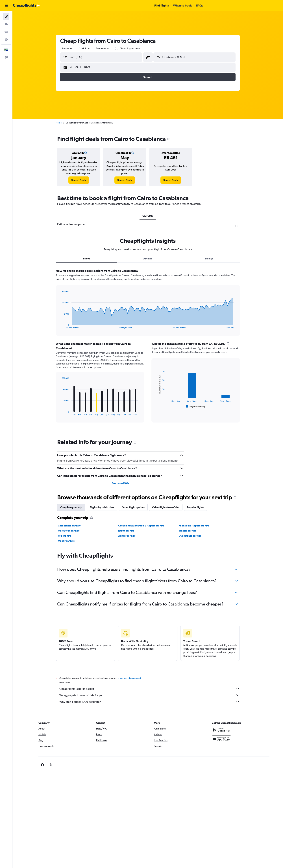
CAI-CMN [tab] (148, 216)
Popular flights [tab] (195, 507)
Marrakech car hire (69, 531)
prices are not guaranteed (129, 678)
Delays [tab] (209, 259)
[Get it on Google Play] (221, 730)
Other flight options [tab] (133, 507)
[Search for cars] (6, 32)
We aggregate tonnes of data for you (150, 695)
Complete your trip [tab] (71, 507)
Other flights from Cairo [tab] (166, 507)
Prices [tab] (86, 259)
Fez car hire (65, 536)
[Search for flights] (6, 17)
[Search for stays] (6, 24)
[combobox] (67, 48)
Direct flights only (130, 48)
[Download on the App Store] (221, 739)
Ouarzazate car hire (190, 536)
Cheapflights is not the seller (150, 689)
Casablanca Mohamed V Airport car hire (141, 526)
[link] (79, 180)
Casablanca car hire (69, 526)
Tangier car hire (188, 531)
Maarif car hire (66, 541)
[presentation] (169, 139)
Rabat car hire (126, 531)
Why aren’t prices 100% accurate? (150, 702)
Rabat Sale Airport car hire (194, 526)
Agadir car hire (127, 536)
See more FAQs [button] (121, 483)
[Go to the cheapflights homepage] (26, 6)
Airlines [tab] (148, 259)
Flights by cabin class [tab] (102, 507)
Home (59, 123)
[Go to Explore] (6, 39)
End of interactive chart (60, 326)
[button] (6, 6)
